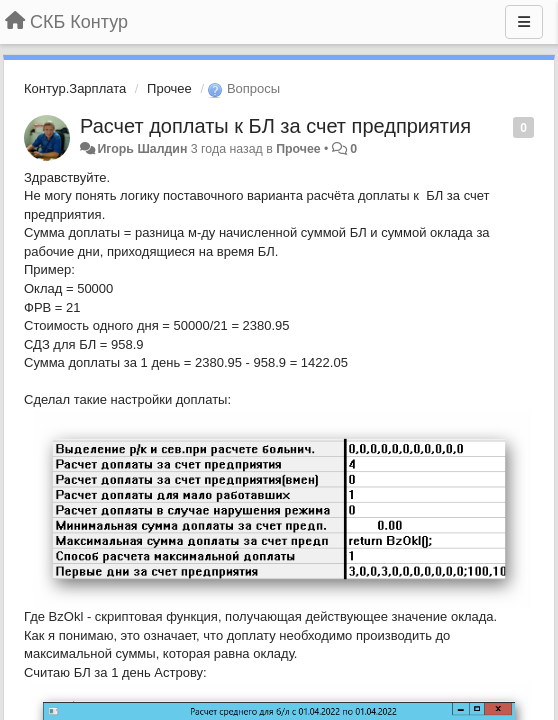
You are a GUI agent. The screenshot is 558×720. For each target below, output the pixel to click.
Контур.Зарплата (75, 88)
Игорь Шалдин (142, 149)
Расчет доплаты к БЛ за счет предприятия (275, 126)
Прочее (169, 88)
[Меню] (524, 22)
